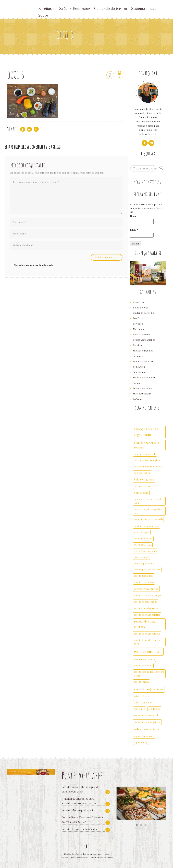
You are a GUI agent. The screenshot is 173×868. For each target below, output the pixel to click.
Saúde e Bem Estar (75, 8)
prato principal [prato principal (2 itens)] (141, 557)
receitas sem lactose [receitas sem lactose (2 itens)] (144, 659)
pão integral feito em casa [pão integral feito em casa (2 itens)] (147, 570)
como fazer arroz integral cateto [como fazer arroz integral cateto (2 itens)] (147, 501)
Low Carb (138, 318)
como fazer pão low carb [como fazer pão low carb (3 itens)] (148, 519)
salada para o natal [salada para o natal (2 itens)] (144, 703)
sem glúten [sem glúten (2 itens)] (139, 709)
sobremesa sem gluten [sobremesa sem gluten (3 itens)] (147, 722)
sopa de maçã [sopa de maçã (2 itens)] (141, 742)
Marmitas (138, 329)
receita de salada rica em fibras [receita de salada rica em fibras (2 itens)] (147, 642)
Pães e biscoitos (142, 335)
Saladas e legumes (143, 351)
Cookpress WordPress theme (74, 858)
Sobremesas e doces (144, 378)
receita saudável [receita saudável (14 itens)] (148, 652)
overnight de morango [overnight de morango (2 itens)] (145, 551)
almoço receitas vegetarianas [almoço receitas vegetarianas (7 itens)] (146, 432)
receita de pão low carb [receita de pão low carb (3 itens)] (148, 608)
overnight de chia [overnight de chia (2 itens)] (143, 545)
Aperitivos (139, 302)
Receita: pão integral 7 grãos (79, 810)
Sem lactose (139, 372)
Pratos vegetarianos (144, 340)
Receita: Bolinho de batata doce (80, 829)
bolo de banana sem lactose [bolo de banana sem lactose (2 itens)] (148, 467)
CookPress (108, 858)
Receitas (47, 8)
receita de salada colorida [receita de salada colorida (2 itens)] (147, 615)
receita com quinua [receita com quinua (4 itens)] (146, 589)
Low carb (138, 324)
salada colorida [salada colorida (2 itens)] (142, 696)
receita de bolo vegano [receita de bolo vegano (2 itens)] (146, 602)
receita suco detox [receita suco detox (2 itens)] (143, 666)
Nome (133, 216)
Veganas (138, 399)
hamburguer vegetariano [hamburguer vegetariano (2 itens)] (146, 526)
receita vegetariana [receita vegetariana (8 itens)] (149, 689)
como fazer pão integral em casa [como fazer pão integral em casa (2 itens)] (148, 511)
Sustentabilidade (145, 8)
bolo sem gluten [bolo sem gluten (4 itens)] (144, 479)
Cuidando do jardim (110, 8)
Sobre (43, 15)
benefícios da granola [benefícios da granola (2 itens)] (145, 454)
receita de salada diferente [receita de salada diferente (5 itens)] (146, 624)
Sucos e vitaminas (143, 388)
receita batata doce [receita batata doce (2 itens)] (144, 576)
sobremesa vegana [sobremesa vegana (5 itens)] (147, 729)
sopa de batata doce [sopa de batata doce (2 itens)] (144, 736)
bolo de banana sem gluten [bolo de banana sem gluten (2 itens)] (148, 460)
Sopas (136, 383)
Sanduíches (139, 356)
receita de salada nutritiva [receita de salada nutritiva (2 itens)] (147, 634)
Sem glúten (139, 367)
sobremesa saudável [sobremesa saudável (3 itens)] (146, 715)
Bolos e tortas (140, 308)
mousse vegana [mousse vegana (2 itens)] (142, 532)
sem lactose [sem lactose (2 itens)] (154, 709)
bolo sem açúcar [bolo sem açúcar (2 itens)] (142, 473)
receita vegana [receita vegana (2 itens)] (141, 682)
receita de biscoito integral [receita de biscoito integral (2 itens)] (148, 595)
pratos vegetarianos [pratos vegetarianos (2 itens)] (144, 563)
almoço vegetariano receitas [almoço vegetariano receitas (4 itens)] (146, 445)
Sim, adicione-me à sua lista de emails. (32, 265)
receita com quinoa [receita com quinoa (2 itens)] (144, 582)
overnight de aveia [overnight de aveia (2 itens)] (143, 539)
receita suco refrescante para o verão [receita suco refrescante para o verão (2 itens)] (149, 674)
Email (134, 230)
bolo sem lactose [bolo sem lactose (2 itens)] (143, 486)
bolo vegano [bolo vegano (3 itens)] (141, 493)
